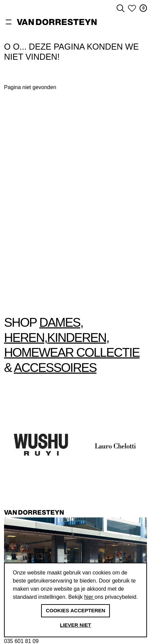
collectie (108, 353)
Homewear (40, 353)
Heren (24, 338)
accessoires (55, 368)
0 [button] (143, 8)
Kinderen (77, 338)
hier (89, 597)
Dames (60, 323)
